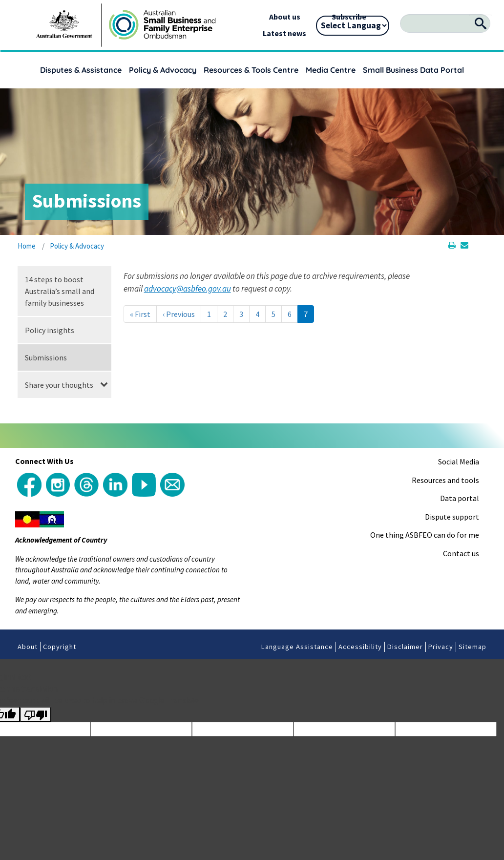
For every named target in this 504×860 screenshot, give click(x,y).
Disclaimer (405, 647)
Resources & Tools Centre (251, 70)
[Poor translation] (36, 715)
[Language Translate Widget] (353, 25)
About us (285, 17)
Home (27, 246)
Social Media (459, 461)
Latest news (284, 33)
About (28, 647)
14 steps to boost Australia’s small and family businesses (60, 291)
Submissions (46, 357)
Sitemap (472, 647)
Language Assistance (297, 647)
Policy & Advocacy (163, 70)
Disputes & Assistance (81, 70)
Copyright (60, 647)
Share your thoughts (59, 385)
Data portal (460, 498)
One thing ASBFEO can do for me (425, 535)
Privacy (441, 647)
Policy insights (50, 330)
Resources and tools (445, 480)
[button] (104, 385)
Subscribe (349, 17)
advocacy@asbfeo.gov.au (188, 289)
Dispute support (452, 517)
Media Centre (331, 70)
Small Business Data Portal (413, 70)
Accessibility (360, 647)
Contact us (461, 553)
